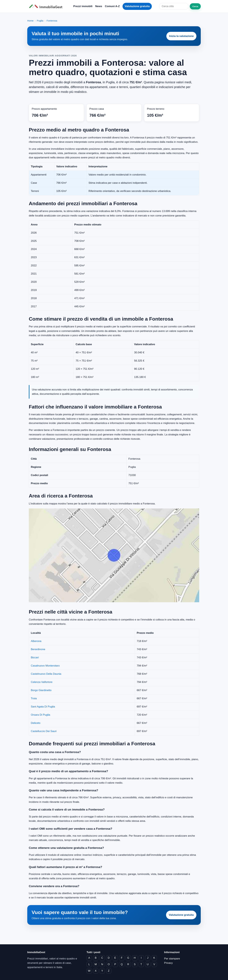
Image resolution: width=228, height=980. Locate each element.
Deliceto (36, 723)
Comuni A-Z (112, 6)
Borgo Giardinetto (41, 690)
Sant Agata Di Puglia (43, 707)
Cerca (195, 6)
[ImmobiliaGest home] (47, 6)
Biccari (35, 657)
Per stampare (172, 959)
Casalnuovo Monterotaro (45, 666)
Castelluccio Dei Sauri (44, 731)
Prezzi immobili (83, 6)
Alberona (36, 641)
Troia (34, 698)
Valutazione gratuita (137, 6)
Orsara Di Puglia (41, 715)
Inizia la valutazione (181, 36)
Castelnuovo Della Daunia (46, 674)
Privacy (169, 963)
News (99, 6)
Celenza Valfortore (42, 682)
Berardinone (38, 649)
